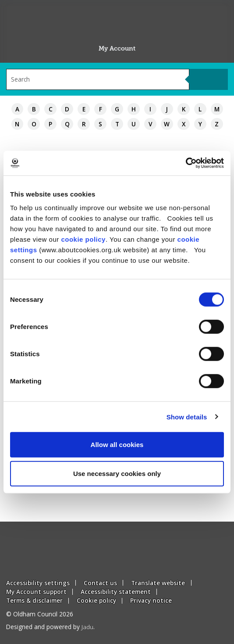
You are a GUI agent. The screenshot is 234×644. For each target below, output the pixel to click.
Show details (187, 417)
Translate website (158, 583)
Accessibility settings (38, 583)
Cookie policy (96, 600)
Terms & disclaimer (34, 600)
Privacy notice (151, 600)
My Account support (36, 592)
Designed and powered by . (50, 627)
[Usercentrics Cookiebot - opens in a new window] (186, 163)
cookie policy (83, 239)
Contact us (100, 583)
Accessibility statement (116, 592)
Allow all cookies (117, 445)
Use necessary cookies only (117, 473)
